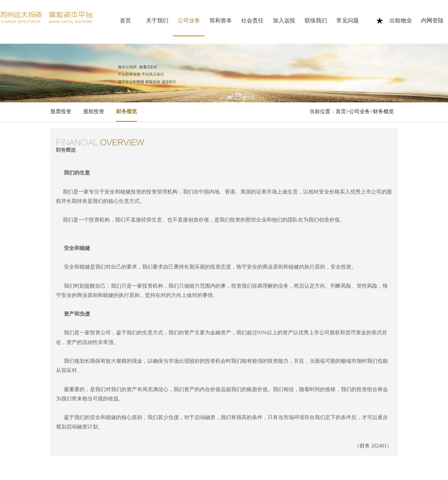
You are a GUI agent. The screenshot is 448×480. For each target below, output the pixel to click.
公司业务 (189, 21)
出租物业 (401, 21)
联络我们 (316, 21)
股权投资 (94, 112)
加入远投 (284, 21)
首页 (125, 21)
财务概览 (127, 112)
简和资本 (221, 21)
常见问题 (348, 21)
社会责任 (252, 21)
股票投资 (61, 112)
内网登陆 (432, 21)
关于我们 (157, 21)
